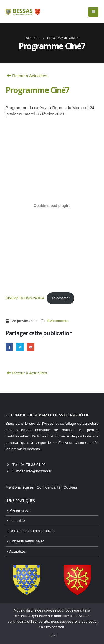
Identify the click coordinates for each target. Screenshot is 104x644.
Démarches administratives (32, 531)
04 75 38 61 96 (33, 465)
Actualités (18, 551)
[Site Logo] (23, 12)
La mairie (17, 521)
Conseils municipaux (27, 541)
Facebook (9, 347)
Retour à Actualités (26, 76)
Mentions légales (20, 487)
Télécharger (60, 298)
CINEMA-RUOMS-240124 (25, 298)
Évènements (58, 321)
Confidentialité (49, 487)
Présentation (20, 510)
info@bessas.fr (39, 471)
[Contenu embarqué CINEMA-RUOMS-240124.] (52, 206)
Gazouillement (20, 347)
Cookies (70, 487)
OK (53, 636)
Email (31, 347)
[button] (93, 12)
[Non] (97, 624)
